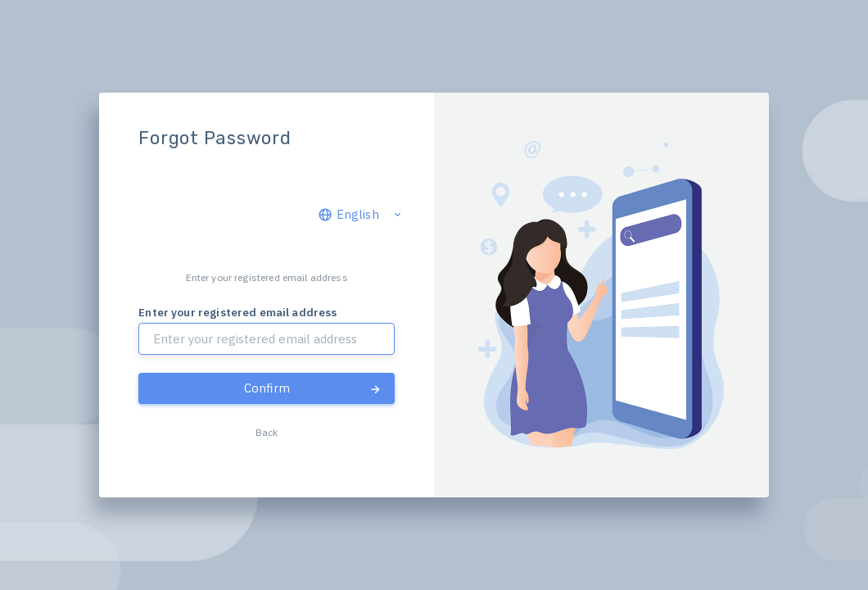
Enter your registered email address (237, 312)
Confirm (313, 388)
